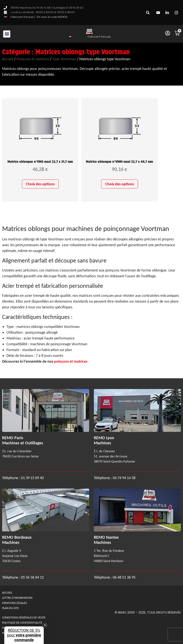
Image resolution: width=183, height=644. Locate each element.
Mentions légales (14, 603)
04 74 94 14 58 (124, 478)
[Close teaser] (45, 625)
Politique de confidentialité (22, 623)
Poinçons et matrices (33, 59)
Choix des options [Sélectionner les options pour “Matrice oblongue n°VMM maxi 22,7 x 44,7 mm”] (120, 184)
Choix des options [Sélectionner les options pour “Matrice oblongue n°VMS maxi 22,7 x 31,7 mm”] (40, 184)
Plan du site (10, 608)
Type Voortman (64, 59)
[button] (148, 13)
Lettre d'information (17, 598)
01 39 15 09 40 (32, 478)
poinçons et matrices (71, 361)
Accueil (8, 59)
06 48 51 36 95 (124, 577)
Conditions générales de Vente (24, 618)
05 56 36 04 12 (32, 577)
